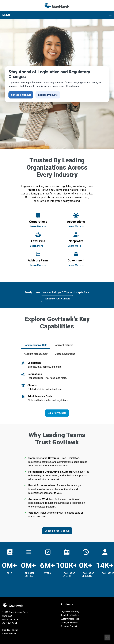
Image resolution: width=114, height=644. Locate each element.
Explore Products (48, 95)
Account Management (36, 354)
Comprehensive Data (35, 345)
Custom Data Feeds (70, 619)
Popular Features (63, 345)
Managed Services (69, 623)
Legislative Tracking (70, 611)
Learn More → (38, 226)
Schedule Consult (21, 95)
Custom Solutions (65, 354)
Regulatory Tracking (70, 615)
